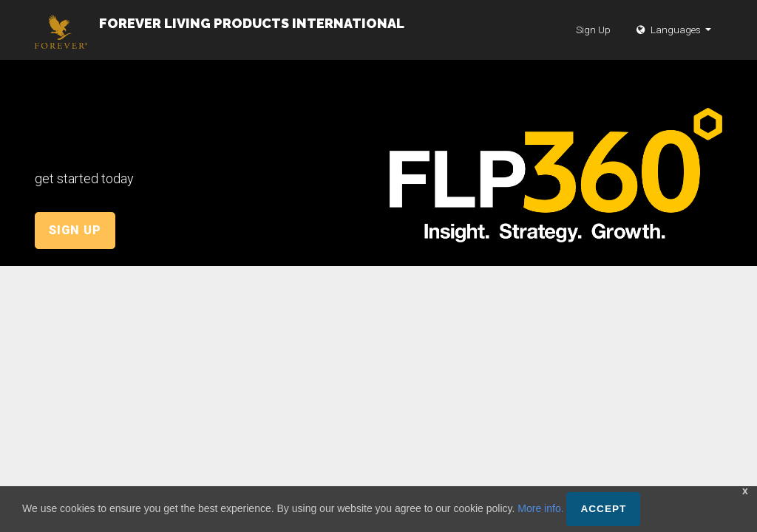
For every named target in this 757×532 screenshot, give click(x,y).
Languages (670, 44)
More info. (540, 508)
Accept (603, 509)
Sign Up (593, 44)
